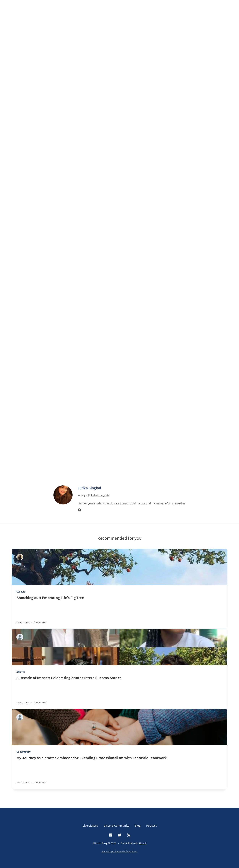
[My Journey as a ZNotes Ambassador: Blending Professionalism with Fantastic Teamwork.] (119, 772)
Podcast (151, 825)
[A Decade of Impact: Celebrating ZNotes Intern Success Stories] (119, 692)
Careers (21, 592)
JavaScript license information (120, 851)
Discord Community (116, 825)
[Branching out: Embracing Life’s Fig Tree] (119, 612)
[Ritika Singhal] (63, 495)
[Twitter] (120, 835)
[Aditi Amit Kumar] (20, 637)
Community (23, 752)
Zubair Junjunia (100, 495)
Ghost (143, 843)
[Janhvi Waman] (20, 717)
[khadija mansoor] (20, 557)
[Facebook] (111, 835)
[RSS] (129, 835)
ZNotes (21, 672)
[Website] (80, 510)
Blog (138, 825)
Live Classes (90, 825)
